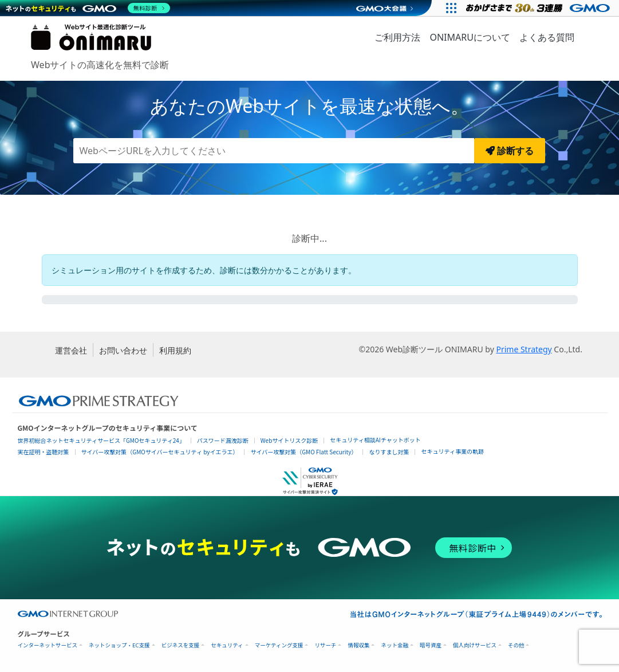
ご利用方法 (397, 37)
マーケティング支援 (279, 645)
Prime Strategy (524, 349)
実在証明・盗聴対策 (44, 452)
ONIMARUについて (470, 37)
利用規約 (175, 350)
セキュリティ (227, 645)
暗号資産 (431, 645)
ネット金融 (395, 645)
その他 (516, 645)
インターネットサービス (48, 645)
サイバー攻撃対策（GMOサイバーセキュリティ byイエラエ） (160, 452)
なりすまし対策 (389, 452)
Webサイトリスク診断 (289, 440)
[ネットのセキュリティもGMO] (88, 8)
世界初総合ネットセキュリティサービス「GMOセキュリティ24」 (101, 440)
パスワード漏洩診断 (223, 440)
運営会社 (71, 350)
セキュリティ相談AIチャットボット (375, 440)
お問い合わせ (123, 350)
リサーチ (325, 645)
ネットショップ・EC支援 (119, 645)
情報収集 (358, 645)
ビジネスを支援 (181, 645)
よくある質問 (547, 37)
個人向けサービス (475, 645)
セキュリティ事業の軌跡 (452, 451)
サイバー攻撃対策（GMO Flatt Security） (303, 452)
